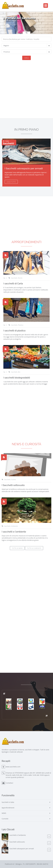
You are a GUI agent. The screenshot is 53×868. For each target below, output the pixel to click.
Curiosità (5, 819)
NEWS (4, 813)
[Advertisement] (26, 91)
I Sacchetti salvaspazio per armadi (24, 168)
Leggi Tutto (11, 182)
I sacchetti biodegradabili (17, 378)
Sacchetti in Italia (8, 802)
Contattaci (9, 783)
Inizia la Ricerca (7, 24)
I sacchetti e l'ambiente (14, 532)
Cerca (26, 58)
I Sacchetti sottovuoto (13, 485)
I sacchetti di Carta (13, 284)
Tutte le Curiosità (34, 548)
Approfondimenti (26, 242)
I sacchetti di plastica (14, 331)
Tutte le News (17, 548)
